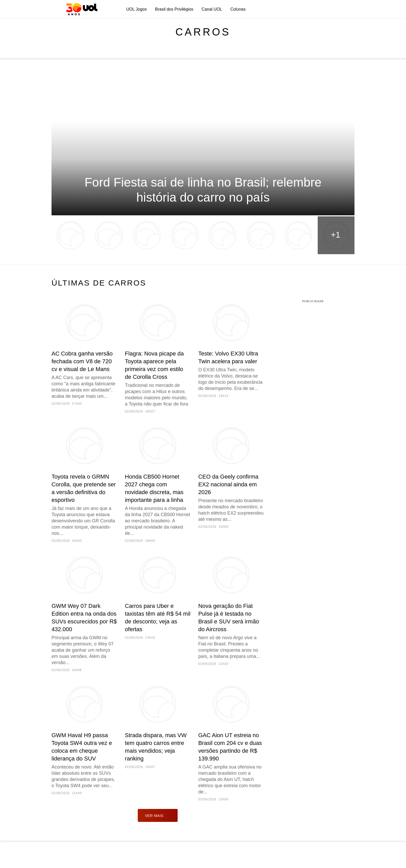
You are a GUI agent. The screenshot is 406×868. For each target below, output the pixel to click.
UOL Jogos (137, 9)
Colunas (238, 9)
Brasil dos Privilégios (174, 9)
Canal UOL (212, 9)
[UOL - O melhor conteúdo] (82, 9)
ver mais (158, 815)
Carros (203, 32)
